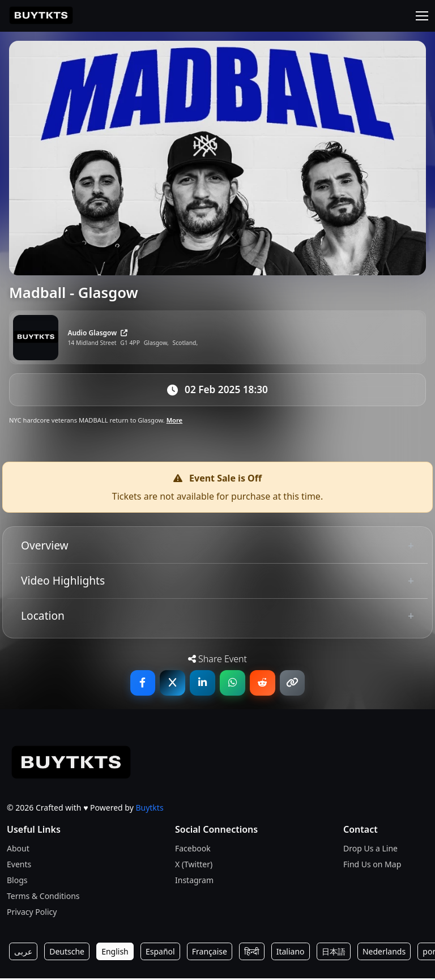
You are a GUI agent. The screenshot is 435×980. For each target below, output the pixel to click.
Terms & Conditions (43, 898)
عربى (23, 953)
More (174, 422)
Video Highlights (63, 581)
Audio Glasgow (97, 333)
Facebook (193, 850)
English (115, 953)
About (18, 850)
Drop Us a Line (370, 850)
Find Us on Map (372, 866)
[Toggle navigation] (422, 16)
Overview (45, 547)
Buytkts (149, 809)
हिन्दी (251, 953)
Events (19, 866)
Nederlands (384, 953)
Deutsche (67, 953)
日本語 (334, 953)
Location (43, 617)
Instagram (194, 882)
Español (160, 953)
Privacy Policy (32, 913)
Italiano (291, 953)
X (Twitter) (194, 866)
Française (210, 953)
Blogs (17, 882)
